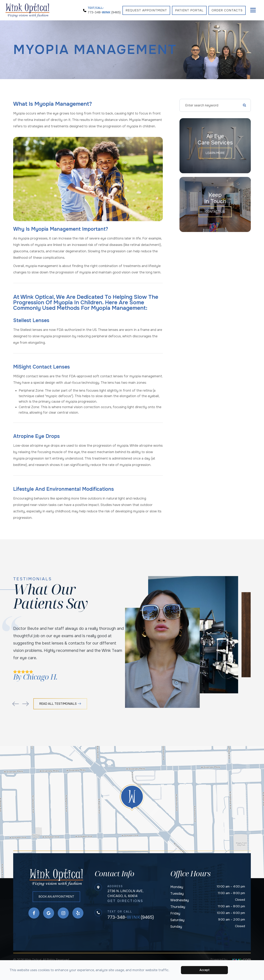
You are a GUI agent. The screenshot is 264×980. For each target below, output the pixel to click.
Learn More (215, 153)
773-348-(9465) (131, 918)
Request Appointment (146, 10)
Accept (205, 970)
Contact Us (215, 212)
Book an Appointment (56, 897)
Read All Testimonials (61, 704)
